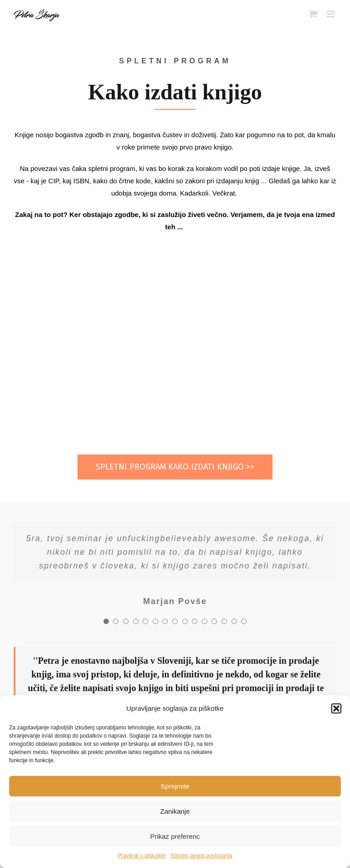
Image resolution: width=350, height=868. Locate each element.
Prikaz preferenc (175, 836)
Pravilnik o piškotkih (142, 856)
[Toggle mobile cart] (313, 14)
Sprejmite (175, 786)
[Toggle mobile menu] (332, 14)
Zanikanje (175, 811)
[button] (336, 708)
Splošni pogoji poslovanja (201, 856)
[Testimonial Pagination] (106, 621)
